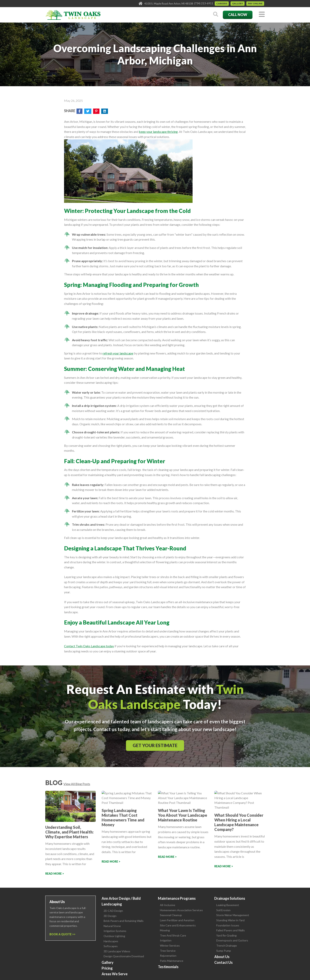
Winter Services (170, 946)
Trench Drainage (227, 946)
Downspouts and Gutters (232, 940)
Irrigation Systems (115, 931)
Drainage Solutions (230, 898)
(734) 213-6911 (204, 3)
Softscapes (111, 946)
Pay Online (255, 3)
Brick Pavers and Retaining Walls (124, 921)
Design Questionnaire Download (124, 956)
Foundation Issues (228, 925)
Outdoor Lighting (114, 936)
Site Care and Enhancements (178, 925)
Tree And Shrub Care (173, 935)
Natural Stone (112, 926)
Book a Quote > (62, 934)
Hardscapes (111, 941)
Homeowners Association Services (181, 910)
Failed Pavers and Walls (231, 930)
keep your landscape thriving (158, 132)
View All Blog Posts (77, 784)
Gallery (238, 3)
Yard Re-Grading (226, 935)
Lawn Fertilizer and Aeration (177, 920)
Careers (222, 3)
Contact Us (224, 962)
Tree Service (168, 951)
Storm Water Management (233, 915)
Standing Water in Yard (230, 920)
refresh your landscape (118, 353)
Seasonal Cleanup (171, 915)
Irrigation (166, 940)
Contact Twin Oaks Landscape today (89, 646)
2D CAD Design (113, 911)
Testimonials (168, 967)
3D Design (110, 916)
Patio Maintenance (172, 961)
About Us (222, 957)
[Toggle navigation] (262, 15)
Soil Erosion (223, 910)
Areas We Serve (115, 974)
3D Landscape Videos (117, 951)
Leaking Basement (228, 905)
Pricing (107, 968)
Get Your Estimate (155, 745)
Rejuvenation (168, 956)
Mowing (165, 930)
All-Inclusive (168, 905)
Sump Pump (224, 951)
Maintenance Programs (177, 898)
